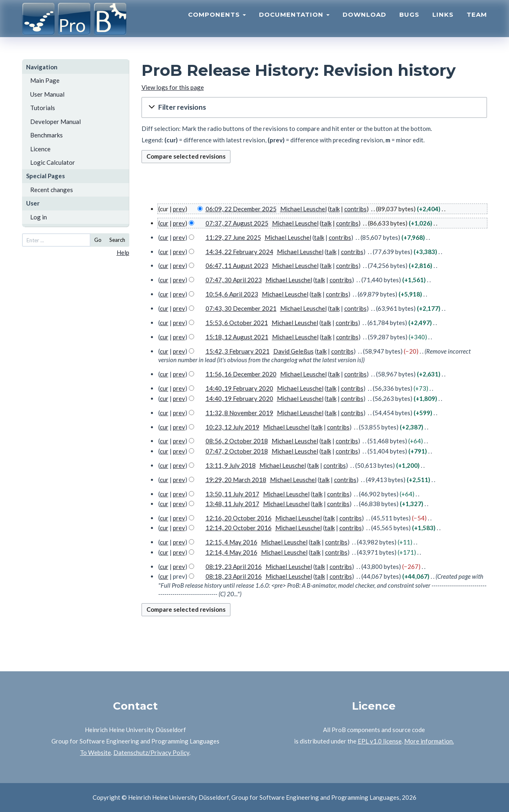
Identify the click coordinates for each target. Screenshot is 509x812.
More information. (429, 741)
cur (164, 223)
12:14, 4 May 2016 (231, 552)
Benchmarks (46, 135)
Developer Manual (55, 122)
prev (179, 209)
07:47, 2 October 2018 (237, 451)
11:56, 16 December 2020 (241, 374)
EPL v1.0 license (380, 741)
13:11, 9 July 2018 (231, 465)
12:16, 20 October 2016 (239, 518)
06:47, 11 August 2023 (237, 266)
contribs (355, 209)
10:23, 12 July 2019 (232, 427)
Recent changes (52, 190)
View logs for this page (173, 87)
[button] (314, 107)
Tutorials (43, 108)
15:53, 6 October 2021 (237, 323)
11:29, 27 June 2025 (233, 237)
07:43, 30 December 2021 (241, 308)
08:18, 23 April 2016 (234, 576)
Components (217, 23)
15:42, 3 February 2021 (238, 351)
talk (335, 209)
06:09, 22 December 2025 (241, 209)
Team (477, 23)
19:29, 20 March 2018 (236, 480)
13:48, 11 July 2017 (232, 504)
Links (443, 23)
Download (364, 23)
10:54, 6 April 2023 (232, 294)
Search (117, 240)
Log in (39, 217)
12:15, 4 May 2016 (231, 542)
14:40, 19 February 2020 (239, 388)
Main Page (45, 80)
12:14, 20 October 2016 (239, 528)
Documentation (294, 23)
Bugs (409, 23)
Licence (40, 149)
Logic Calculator (53, 162)
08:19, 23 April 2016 (234, 566)
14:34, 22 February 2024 (239, 252)
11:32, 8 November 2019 (239, 413)
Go (98, 240)
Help (123, 252)
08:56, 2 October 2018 (237, 441)
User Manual (47, 94)
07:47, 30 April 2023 (234, 280)
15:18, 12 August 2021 (237, 337)
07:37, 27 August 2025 (237, 223)
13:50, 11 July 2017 (232, 494)
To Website (95, 752)
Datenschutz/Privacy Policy (151, 752)
